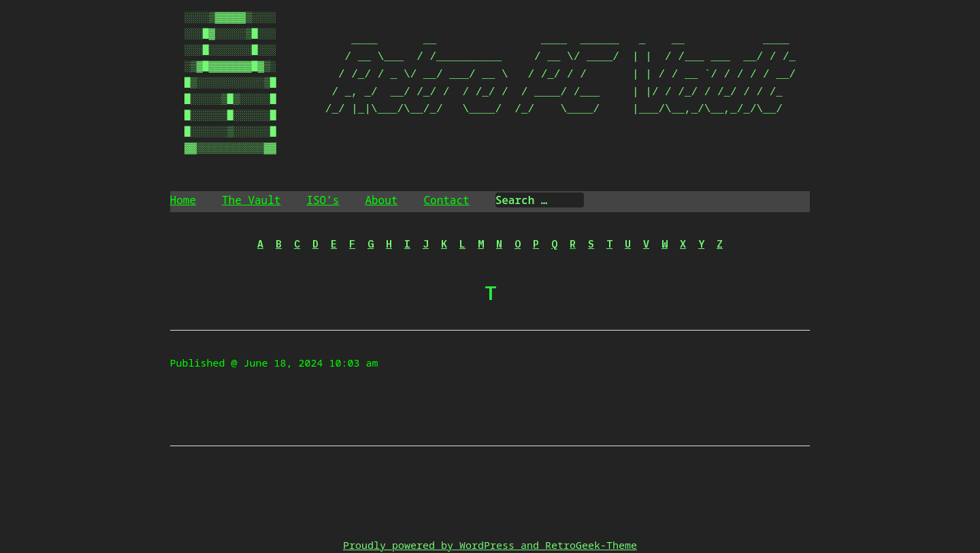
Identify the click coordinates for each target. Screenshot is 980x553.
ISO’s (323, 200)
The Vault (251, 200)
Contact (446, 200)
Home (183, 200)
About (381, 200)
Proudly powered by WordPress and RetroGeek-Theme (490, 545)
